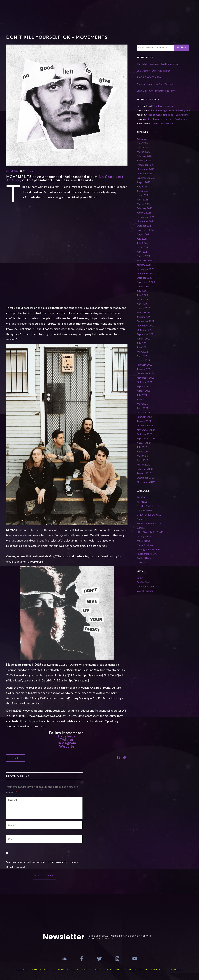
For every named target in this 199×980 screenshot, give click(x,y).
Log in (140, 578)
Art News (142, 502)
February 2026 (145, 156)
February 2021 (145, 417)
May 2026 (142, 143)
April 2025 (142, 199)
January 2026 (144, 160)
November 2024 (146, 221)
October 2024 (145, 226)
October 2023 (145, 278)
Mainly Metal (144, 536)
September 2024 (146, 230)
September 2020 (146, 438)
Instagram (67, 743)
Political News (145, 558)
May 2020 (142, 456)
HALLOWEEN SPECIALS (150, 532)
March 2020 (143, 464)
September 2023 (146, 282)
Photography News (147, 554)
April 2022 (142, 356)
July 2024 (142, 239)
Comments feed (145, 586)
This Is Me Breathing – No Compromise (158, 64)
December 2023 (146, 269)
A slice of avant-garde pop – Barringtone (169, 110)
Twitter (67, 740)
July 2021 (142, 395)
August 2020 (144, 443)
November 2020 (146, 430)
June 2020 (142, 451)
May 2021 (142, 404)
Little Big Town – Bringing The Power (157, 91)
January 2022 (144, 369)
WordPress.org (145, 591)
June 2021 (142, 399)
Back (16, 758)
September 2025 (146, 178)
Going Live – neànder (162, 106)
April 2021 (142, 408)
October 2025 (145, 173)
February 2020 (145, 469)
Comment (44, 808)
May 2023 (142, 299)
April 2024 (142, 252)
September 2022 (146, 334)
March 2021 (143, 412)
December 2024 (146, 217)
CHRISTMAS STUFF (148, 506)
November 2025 (146, 169)
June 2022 (142, 347)
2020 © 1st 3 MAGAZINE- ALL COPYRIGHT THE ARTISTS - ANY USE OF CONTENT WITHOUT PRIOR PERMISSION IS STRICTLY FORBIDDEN (99, 970)
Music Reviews (145, 545)
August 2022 (144, 338)
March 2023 (143, 308)
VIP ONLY (142, 562)
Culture (141, 519)
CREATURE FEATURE (149, 515)
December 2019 (146, 478)
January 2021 (144, 421)
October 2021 (145, 382)
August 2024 (144, 234)
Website (67, 746)
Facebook (67, 736)
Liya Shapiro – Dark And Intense (154, 71)
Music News (29, 171)
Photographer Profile (148, 549)
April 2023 (142, 304)
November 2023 (146, 273)
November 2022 (146, 325)
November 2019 (146, 482)
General (141, 528)
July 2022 (142, 343)
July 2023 (142, 291)
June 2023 (142, 295)
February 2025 (145, 208)
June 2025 (142, 191)
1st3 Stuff (142, 497)
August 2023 (144, 286)
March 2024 (143, 256)
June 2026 (142, 139)
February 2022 (145, 365)
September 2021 (146, 386)
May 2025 (142, 195)
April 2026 (142, 147)
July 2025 (142, 186)
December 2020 (146, 425)
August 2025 (144, 182)
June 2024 (142, 243)
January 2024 (144, 265)
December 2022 (146, 321)
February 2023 (145, 312)
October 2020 (145, 434)
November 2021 (146, 378)
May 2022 (142, 352)
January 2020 (144, 473)
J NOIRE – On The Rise (149, 77)
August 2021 (144, 391)
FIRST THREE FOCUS (149, 523)
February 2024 (145, 260)
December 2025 (146, 165)
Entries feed (143, 582)
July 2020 (142, 447)
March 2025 (143, 204)
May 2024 (142, 247)
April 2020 (142, 460)
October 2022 (145, 330)
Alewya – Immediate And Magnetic (155, 84)
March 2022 (143, 360)
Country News (145, 510)
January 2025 (144, 212)
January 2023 (144, 317)
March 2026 (143, 152)
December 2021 (146, 373)
